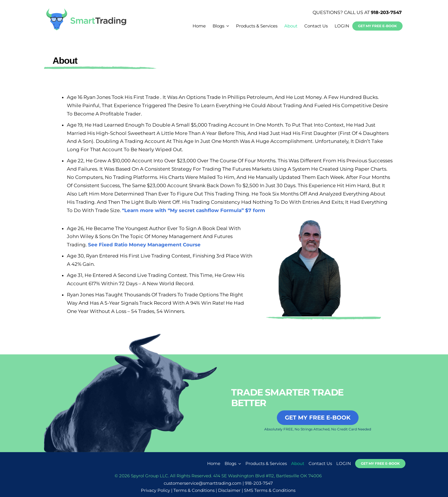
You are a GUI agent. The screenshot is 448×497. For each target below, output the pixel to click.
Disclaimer (229, 490)
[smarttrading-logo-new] (86, 10)
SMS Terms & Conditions (270, 490)
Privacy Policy (155, 490)
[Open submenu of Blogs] (239, 464)
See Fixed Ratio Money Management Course (144, 245)
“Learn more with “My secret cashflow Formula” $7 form (194, 210)
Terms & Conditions (194, 490)
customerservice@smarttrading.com (203, 483)
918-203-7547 (386, 12)
